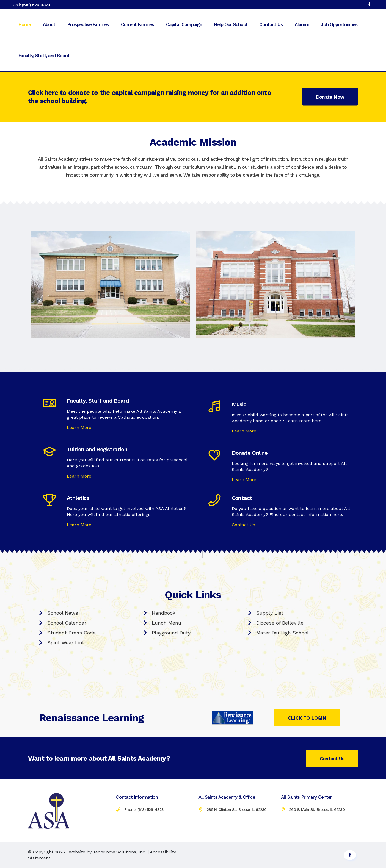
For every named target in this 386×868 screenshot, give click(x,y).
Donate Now (330, 97)
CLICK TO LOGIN (307, 718)
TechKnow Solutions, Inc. (120, 852)
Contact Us (243, 525)
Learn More (79, 427)
